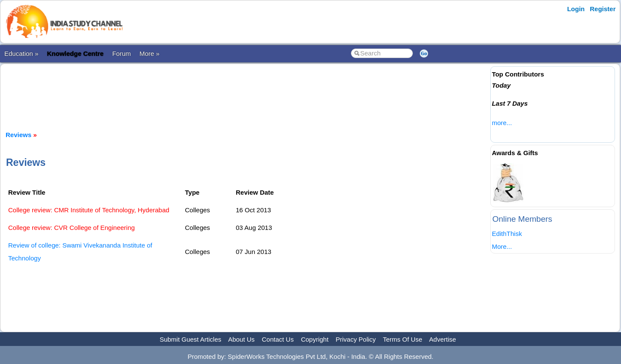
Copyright (315, 339)
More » (149, 54)
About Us (241, 339)
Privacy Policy (356, 339)
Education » (21, 54)
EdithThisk (507, 234)
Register (603, 9)
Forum (121, 54)
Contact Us (278, 339)
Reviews (18, 135)
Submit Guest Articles (190, 339)
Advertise (443, 339)
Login (576, 9)
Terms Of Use (403, 339)
